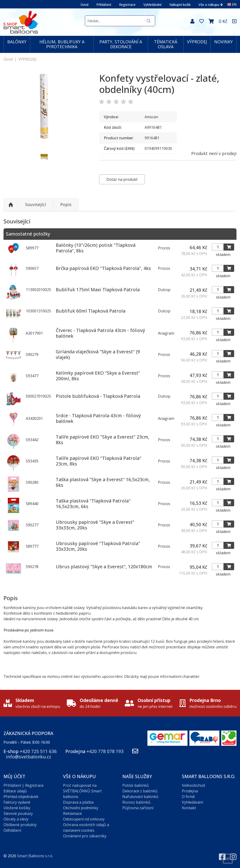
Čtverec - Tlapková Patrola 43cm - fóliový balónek (100, 333)
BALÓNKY (17, 42)
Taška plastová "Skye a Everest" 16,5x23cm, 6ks (103, 482)
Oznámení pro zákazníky (85, 836)
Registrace (127, 5)
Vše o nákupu (211, 5)
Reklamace (72, 813)
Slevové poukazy (18, 813)
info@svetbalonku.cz (28, 757)
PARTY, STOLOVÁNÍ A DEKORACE (121, 44)
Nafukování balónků (140, 797)
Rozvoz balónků (136, 802)
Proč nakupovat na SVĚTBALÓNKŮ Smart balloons (82, 791)
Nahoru (11, 205)
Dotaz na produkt (122, 179)
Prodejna (190, 791)
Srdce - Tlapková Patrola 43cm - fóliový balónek (98, 418)
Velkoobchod (193, 785)
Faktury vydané (17, 802)
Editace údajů (15, 791)
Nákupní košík (180, 5)
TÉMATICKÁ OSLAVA (166, 44)
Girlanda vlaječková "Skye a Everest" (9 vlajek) (98, 354)
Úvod (84, 5)
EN (232, 4)
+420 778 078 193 (105, 751)
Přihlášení (104, 5)
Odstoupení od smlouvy (84, 819)
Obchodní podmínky (81, 808)
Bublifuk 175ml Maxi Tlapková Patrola (98, 290)
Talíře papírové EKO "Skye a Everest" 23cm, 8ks (103, 440)
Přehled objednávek (21, 797)
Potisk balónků (136, 785)
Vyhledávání (152, 5)
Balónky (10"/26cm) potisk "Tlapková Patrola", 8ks (96, 248)
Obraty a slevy (16, 819)
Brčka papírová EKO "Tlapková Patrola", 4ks (103, 268)
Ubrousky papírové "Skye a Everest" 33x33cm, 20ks (95, 525)
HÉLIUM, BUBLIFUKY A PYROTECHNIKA (62, 44)
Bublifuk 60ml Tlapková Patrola (91, 311)
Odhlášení (12, 830)
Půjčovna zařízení (138, 808)
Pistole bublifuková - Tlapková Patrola (98, 396)
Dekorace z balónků (140, 791)
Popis (66, 204)
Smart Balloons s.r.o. (35, 856)
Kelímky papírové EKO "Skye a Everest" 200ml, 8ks (98, 376)
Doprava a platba (78, 802)
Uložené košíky (17, 808)
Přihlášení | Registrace (24, 785)
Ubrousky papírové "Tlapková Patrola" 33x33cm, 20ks (98, 546)
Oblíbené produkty (20, 825)
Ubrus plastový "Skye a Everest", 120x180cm (104, 567)
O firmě (188, 797)
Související (36, 204)
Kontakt (189, 808)
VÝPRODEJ (197, 42)
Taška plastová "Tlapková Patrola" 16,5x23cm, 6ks (93, 503)
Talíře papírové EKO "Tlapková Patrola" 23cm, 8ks (99, 461)
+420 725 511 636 (38, 751)
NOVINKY (223, 42)
